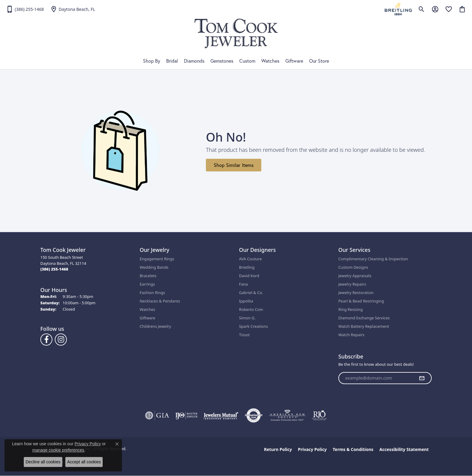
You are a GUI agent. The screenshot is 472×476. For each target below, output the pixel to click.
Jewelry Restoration (356, 293)
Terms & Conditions (353, 449)
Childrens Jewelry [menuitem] (155, 326)
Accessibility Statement (404, 449)
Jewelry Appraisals (355, 276)
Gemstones (222, 61)
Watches (270, 61)
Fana (243, 284)
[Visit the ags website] (287, 415)
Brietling (247, 267)
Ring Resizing (351, 309)
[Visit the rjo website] (319, 415)
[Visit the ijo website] (186, 415)
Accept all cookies (84, 462)
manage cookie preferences (58, 450)
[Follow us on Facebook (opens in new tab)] (46, 340)
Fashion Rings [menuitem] (152, 293)
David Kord (249, 276)
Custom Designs (353, 267)
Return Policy (278, 449)
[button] (422, 9)
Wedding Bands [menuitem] (154, 267)
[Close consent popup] (117, 444)
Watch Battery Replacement (364, 326)
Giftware (294, 61)
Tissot (244, 335)
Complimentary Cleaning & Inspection (373, 259)
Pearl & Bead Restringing (361, 301)
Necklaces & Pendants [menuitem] (160, 301)
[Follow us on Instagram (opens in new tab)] (61, 340)
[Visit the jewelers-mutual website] (221, 415)
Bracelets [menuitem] (148, 276)
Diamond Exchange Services (364, 318)
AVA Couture (250, 259)
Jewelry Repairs (352, 284)
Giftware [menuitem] (147, 318)
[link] (25, 9)
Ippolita (246, 301)
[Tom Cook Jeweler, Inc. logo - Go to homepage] (236, 33)
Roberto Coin (251, 309)
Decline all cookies (43, 462)
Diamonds (194, 61)
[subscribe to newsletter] (422, 378)
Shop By (152, 61)
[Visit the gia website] (157, 415)
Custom (247, 61)
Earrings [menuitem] (147, 284)
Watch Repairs (351, 335)
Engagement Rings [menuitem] (157, 259)
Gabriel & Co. (251, 293)
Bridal (172, 61)
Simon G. (247, 318)
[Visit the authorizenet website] (254, 415)
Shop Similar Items (234, 165)
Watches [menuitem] (147, 309)
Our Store (319, 61)
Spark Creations (253, 326)
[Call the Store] (54, 269)
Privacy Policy (312, 449)
